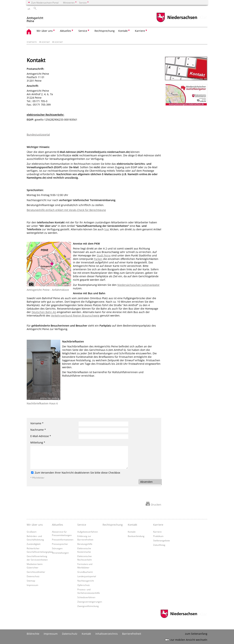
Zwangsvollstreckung (88, 606)
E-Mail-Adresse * (41, 436)
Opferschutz (84, 585)
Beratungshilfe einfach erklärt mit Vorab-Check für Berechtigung (66, 210)
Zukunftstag (159, 545)
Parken (98, 259)
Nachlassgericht (86, 581)
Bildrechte (33, 634)
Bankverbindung (136, 536)
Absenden (146, 482)
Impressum (32, 585)
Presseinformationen (63, 540)
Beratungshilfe (85, 544)
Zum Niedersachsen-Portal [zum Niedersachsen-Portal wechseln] (45, 3)
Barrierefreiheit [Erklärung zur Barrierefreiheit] (132, 634)
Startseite (32, 42)
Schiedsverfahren (86, 597)
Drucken (156, 505)
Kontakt (46, 42)
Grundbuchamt (85, 572)
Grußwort (32, 532)
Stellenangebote (162, 540)
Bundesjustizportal (38, 135)
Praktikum (158, 536)
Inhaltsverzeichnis (107, 634)
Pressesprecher (60, 544)
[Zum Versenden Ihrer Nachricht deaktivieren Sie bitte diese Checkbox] (32, 473)
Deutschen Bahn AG (44, 312)
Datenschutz (33, 576)
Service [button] (83, 31)
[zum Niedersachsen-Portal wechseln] (177, 22)
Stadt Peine (104, 255)
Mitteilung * (38, 442)
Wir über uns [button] (45, 31)
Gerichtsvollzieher (36, 572)
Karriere (157, 532)
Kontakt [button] (123, 31)
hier (107, 229)
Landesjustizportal (87, 576)
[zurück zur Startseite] (35, 18)
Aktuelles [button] (66, 31)
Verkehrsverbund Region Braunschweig (75, 316)
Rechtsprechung (105, 31)
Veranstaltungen (60, 553)
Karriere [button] (140, 31)
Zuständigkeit (34, 544)
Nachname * (38, 430)
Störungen (57, 548)
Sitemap (31, 581)
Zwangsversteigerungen (90, 602)
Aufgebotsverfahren (88, 532)
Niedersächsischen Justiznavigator (138, 285)
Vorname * (37, 423)
